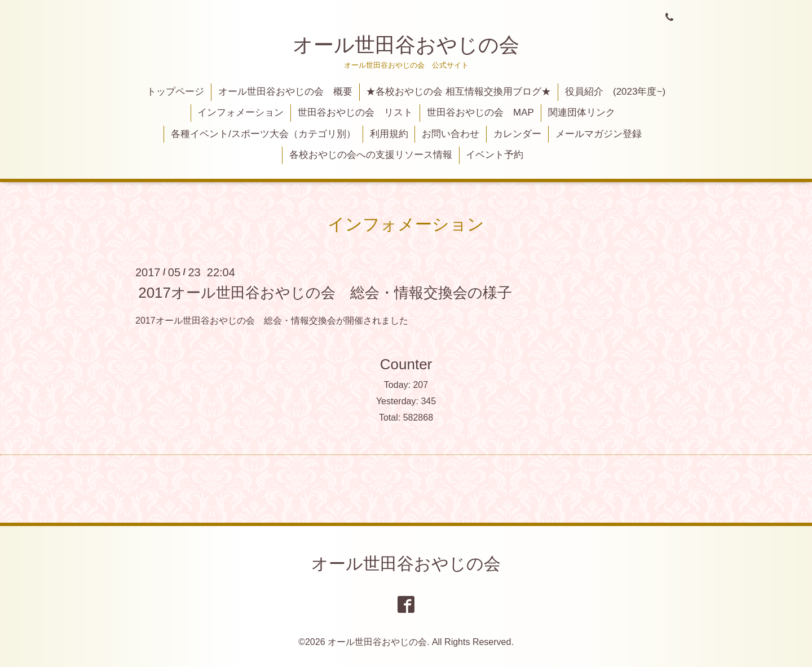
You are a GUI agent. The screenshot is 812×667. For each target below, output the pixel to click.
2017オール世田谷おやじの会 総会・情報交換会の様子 (325, 292)
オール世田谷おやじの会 (406, 45)
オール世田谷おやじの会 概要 (285, 92)
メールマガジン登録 (599, 134)
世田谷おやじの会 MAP (480, 112)
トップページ (175, 92)
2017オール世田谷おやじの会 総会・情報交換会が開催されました (272, 321)
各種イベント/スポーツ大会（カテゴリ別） (263, 134)
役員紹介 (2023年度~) (615, 92)
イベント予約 (495, 155)
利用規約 (389, 134)
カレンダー (517, 134)
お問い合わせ (451, 134)
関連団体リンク (582, 112)
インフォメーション (240, 112)
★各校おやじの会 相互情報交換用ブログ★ (458, 92)
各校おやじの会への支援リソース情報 (371, 155)
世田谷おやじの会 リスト (355, 112)
